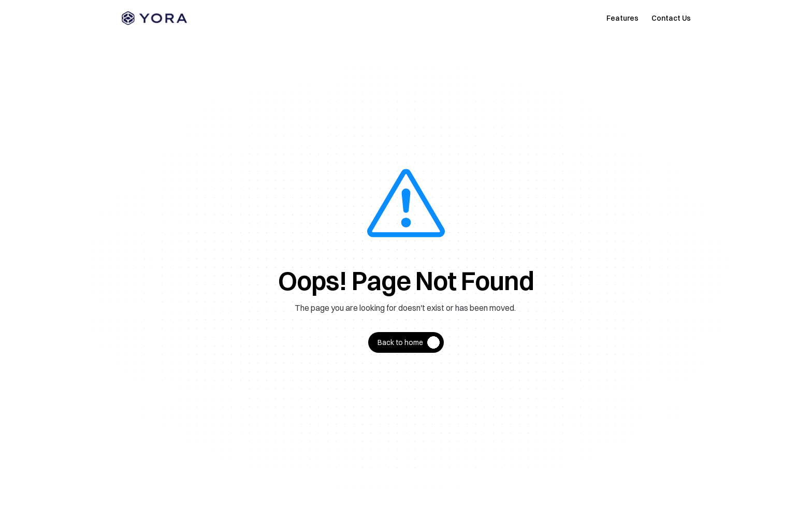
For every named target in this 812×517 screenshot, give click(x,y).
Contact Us (671, 18)
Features (622, 18)
